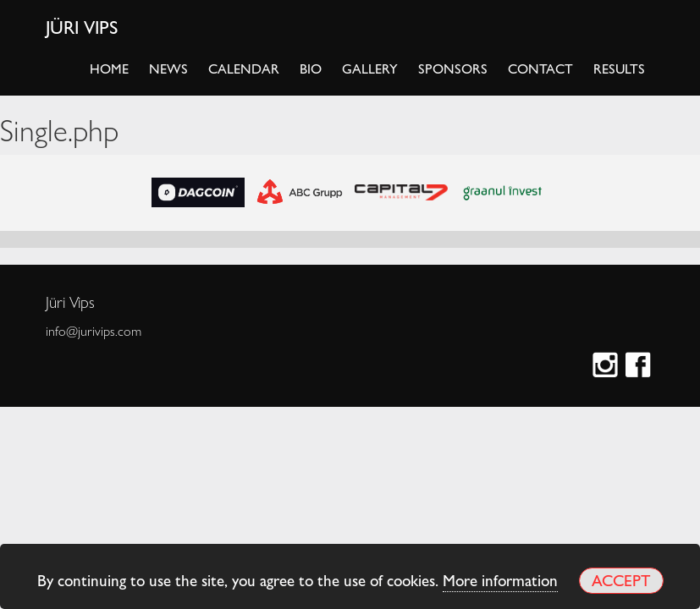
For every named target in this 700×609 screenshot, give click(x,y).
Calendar (244, 68)
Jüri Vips (82, 26)
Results (619, 68)
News (168, 68)
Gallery (370, 68)
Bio (311, 68)
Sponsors (453, 68)
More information (500, 579)
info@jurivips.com (94, 331)
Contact (540, 68)
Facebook (640, 367)
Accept (621, 580)
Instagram (607, 367)
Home (109, 68)
